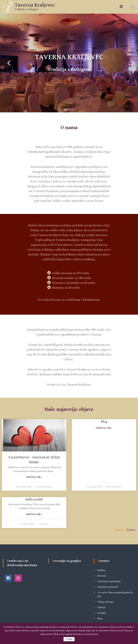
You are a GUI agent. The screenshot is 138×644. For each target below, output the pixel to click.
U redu (69, 639)
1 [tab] (65, 110)
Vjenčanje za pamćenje (109, 581)
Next (129, 63)
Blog (104, 422)
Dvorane (102, 576)
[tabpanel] (69, 63)
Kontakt (102, 613)
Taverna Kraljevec (35, 5)
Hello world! (34, 499)
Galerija (101, 607)
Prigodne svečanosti (108, 587)
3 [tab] (73, 110)
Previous (5, 63)
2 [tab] (69, 110)
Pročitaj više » (34, 477)
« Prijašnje (118, 530)
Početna (101, 570)
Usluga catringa (105, 602)
